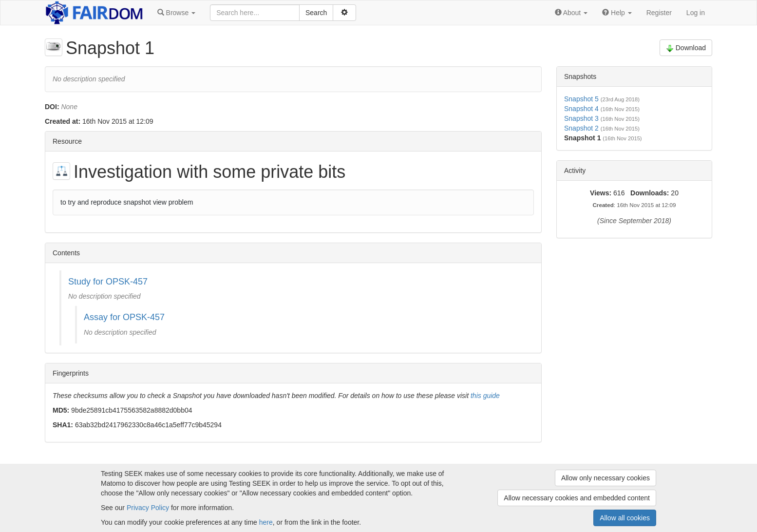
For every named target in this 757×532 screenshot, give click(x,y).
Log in (696, 13)
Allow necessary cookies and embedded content (577, 498)
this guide (485, 396)
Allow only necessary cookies (606, 478)
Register (659, 13)
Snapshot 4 (581, 109)
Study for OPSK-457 (108, 282)
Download (686, 48)
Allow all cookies (625, 518)
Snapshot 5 (581, 99)
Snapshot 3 (581, 118)
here (266, 522)
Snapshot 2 (581, 128)
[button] (176, 13)
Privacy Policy (148, 508)
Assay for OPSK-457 (124, 317)
